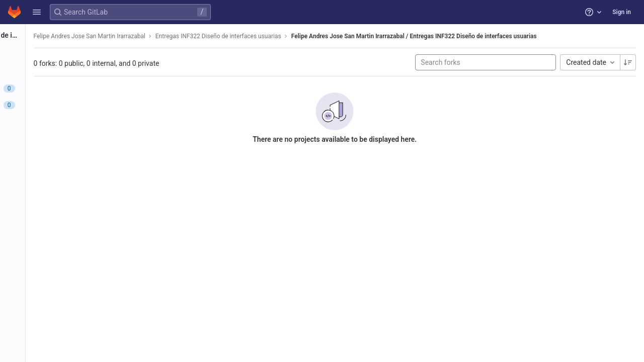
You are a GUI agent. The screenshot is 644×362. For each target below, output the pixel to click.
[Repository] (64, 72)
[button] (37, 12)
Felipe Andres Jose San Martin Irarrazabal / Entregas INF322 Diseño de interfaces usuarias (514, 36)
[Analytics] (64, 188)
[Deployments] (64, 138)
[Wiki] (64, 205)
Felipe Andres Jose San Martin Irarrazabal (192, 36)
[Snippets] (64, 221)
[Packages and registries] (64, 155)
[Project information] (64, 55)
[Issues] (64, 88)
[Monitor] (64, 171)
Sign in (622, 12)
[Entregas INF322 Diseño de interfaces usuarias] (64, 35)
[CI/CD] (64, 122)
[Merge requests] (64, 105)
